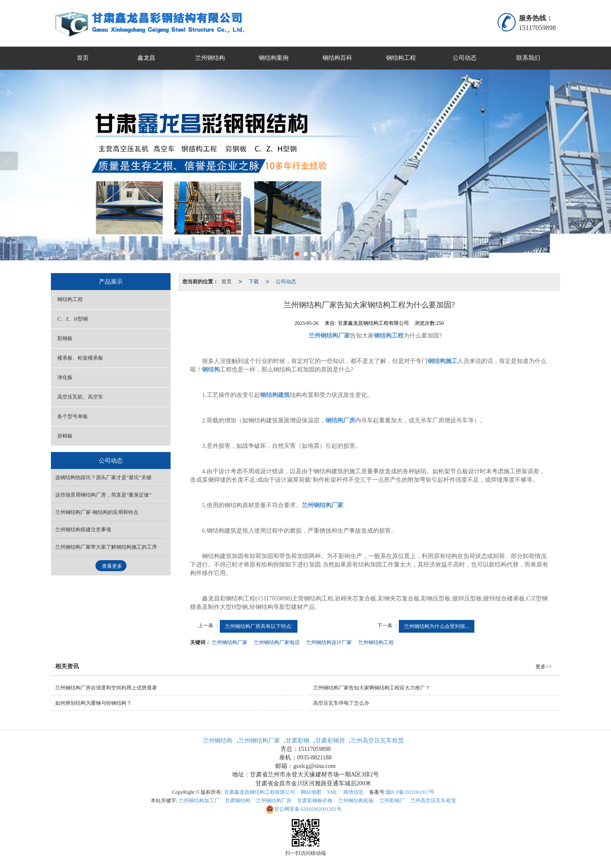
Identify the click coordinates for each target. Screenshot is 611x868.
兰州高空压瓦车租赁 (377, 741)
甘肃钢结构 (238, 801)
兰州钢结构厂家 (230, 642)
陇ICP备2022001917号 (411, 792)
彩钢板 (65, 338)
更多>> (544, 667)
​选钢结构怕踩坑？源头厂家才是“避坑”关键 (103, 477)
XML (332, 792)
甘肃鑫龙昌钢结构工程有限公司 (260, 792)
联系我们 (528, 58)
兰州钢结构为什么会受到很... (437, 626)
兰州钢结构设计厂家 (329, 642)
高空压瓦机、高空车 (80, 397)
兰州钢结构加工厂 (199, 801)
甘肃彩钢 (297, 741)
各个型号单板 (73, 416)
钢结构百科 (337, 58)
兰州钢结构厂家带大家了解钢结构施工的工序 (106, 547)
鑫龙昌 (146, 58)
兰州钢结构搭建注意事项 (83, 530)
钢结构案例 (274, 58)
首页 (83, 58)
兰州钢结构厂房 (274, 801)
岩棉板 (65, 436)
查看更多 (112, 566)
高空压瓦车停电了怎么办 (341, 703)
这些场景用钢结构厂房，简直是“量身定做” (103, 495)
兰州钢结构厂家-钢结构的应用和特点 (97, 512)
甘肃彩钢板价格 (315, 801)
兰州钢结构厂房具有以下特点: (259, 626)
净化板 (65, 377)
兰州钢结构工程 (376, 642)
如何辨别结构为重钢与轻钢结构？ (93, 703)
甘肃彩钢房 (330, 741)
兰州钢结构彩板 (356, 801)
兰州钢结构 (210, 58)
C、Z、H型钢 (73, 319)
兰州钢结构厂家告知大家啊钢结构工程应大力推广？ (372, 688)
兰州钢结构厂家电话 (277, 642)
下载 (254, 282)
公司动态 (465, 58)
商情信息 (353, 792)
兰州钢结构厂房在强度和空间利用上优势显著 (106, 688)
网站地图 (311, 792)
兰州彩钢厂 (392, 801)
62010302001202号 (304, 809)
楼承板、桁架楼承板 (80, 358)
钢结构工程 (401, 58)
